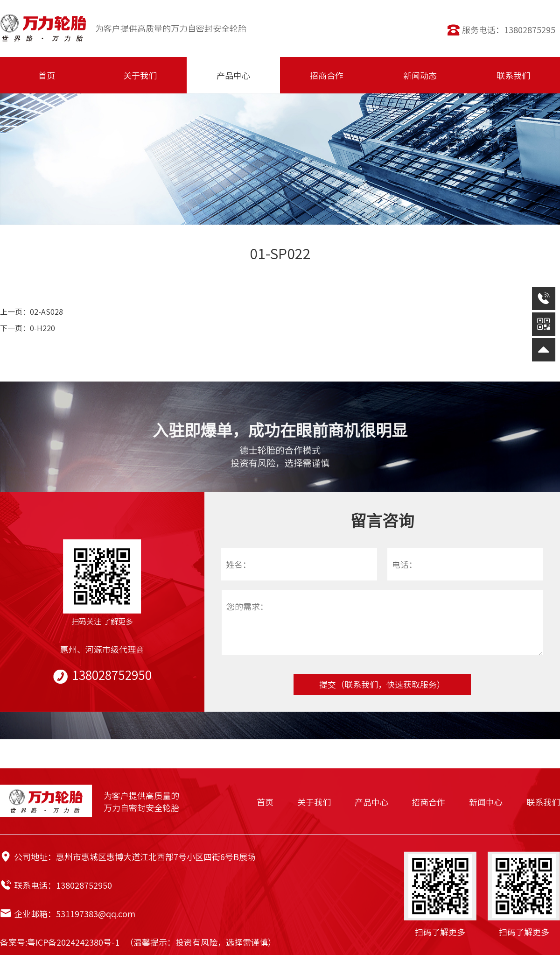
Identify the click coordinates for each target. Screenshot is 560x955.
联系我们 (543, 802)
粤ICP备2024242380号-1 (73, 942)
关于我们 (314, 802)
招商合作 (428, 802)
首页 (265, 802)
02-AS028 (46, 311)
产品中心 (371, 802)
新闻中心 (486, 802)
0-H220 (42, 328)
